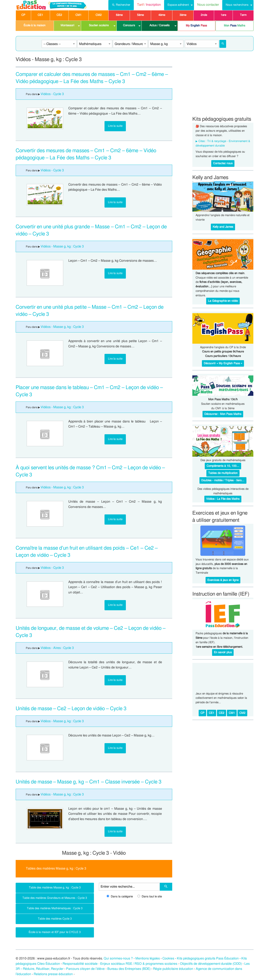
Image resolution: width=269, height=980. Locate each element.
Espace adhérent (178, 5)
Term (243, 15)
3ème (183, 15)
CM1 (78, 15)
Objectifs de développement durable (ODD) (211, 964)
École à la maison (35, 25)
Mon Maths (235, 26)
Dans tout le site (150, 897)
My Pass (196, 26)
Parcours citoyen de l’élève (85, 969)
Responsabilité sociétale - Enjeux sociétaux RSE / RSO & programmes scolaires (120, 964)
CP (23, 15)
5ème (140, 15)
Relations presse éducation (53, 974)
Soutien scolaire (99, 25)
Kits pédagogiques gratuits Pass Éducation (208, 958)
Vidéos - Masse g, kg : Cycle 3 (62, 246)
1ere (223, 15)
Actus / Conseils (160, 25)
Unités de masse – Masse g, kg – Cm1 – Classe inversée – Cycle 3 (89, 782)
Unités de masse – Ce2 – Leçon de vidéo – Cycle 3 (71, 709)
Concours (129, 25)
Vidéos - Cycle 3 (52, 94)
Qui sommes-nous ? (118, 958)
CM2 (99, 15)
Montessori (67, 25)
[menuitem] (121, 5)
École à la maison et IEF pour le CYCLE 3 (55, 932)
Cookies (168, 958)
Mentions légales (148, 958)
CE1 (40, 15)
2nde (204, 15)
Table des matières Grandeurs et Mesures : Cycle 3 (55, 898)
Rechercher (121, 4)
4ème (162, 15)
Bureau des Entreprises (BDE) (129, 969)
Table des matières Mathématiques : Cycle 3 (55, 908)
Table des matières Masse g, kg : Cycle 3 (55, 888)
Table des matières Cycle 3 (55, 919)
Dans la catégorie (120, 897)
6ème (119, 15)
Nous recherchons (237, 5)
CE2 (59, 15)
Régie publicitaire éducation (173, 969)
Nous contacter (208, 5)
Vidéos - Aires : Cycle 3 (57, 648)
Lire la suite (115, 126)
